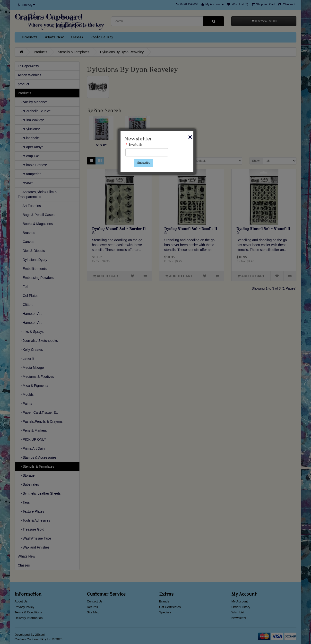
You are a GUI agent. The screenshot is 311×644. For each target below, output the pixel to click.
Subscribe (144, 163)
